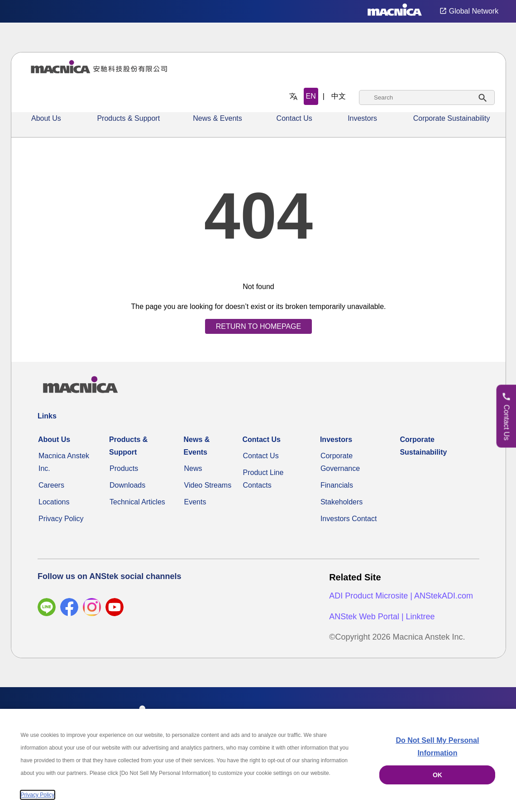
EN (311, 96)
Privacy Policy (61, 519)
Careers (51, 485)
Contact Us (294, 118)
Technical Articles (137, 502)
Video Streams (208, 485)
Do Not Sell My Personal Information (437, 747)
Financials (337, 485)
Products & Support (128, 118)
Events (195, 502)
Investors (362, 118)
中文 (339, 96)
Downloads (127, 485)
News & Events (217, 118)
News (193, 468)
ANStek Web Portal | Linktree (382, 617)
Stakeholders (342, 502)
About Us (46, 118)
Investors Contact (349, 519)
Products (124, 468)
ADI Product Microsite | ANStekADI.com (401, 596)
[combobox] (427, 97)
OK (437, 775)
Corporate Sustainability (452, 118)
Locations (54, 502)
